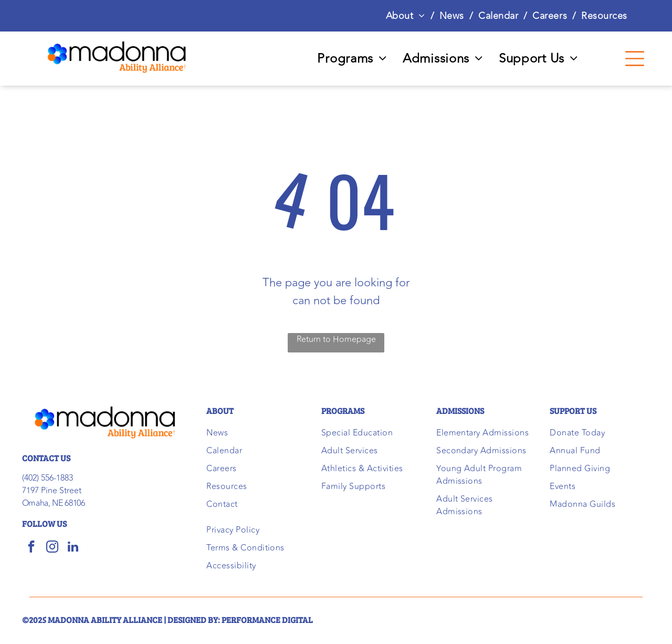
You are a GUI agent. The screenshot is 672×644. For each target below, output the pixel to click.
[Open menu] (635, 59)
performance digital (267, 620)
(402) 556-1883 (48, 478)
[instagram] (52, 548)
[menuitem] (407, 16)
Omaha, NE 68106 (54, 503)
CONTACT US (46, 458)
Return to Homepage (336, 339)
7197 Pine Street (52, 491)
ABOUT (220, 411)
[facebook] (31, 548)
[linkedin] (73, 548)
